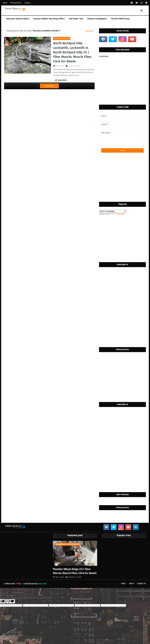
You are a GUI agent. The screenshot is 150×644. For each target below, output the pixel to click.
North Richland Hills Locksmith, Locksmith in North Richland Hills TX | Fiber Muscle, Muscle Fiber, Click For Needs (73, 52)
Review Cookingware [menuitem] (97, 19)
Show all (89, 31)
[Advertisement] (122, 81)
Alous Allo (60, 66)
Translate (118, 214)
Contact (27, 3)
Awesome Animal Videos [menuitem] (18, 19)
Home (5, 3)
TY (22, 584)
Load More (49, 86)
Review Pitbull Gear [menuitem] (121, 19)
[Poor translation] (11, 601)
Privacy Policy (16, 3)
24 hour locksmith (62, 38)
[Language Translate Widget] (113, 211)
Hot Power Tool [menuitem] (76, 19)
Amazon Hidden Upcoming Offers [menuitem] (49, 19)
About (132, 584)
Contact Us (142, 584)
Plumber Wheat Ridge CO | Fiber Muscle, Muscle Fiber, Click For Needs (75, 571)
